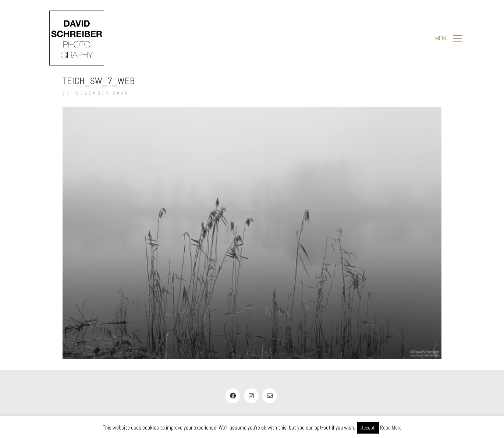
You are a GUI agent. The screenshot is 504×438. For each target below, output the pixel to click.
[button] (448, 38)
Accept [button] (368, 428)
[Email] (270, 396)
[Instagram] (251, 396)
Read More (391, 428)
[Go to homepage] (77, 38)
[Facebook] (233, 396)
